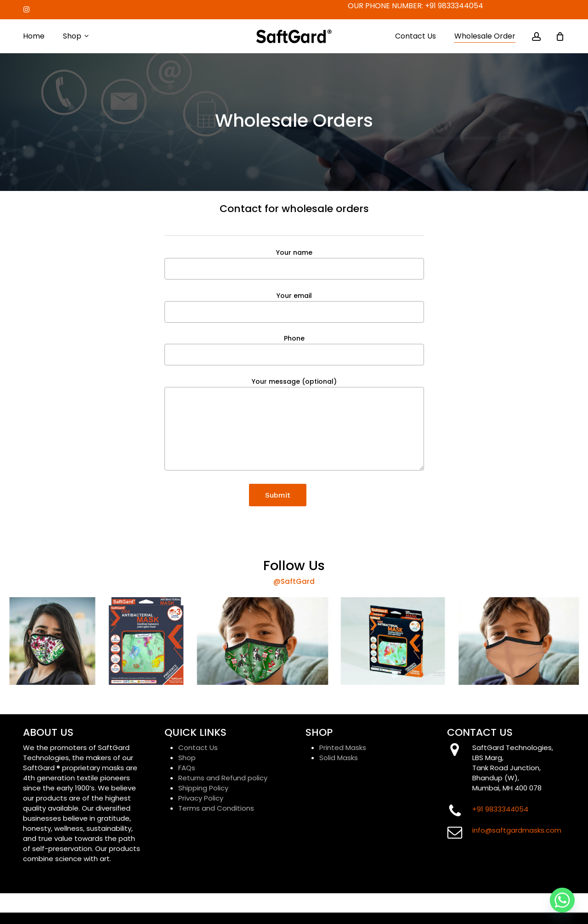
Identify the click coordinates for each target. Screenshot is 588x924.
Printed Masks (343, 748)
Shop (187, 758)
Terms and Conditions (216, 808)
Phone (294, 350)
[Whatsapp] (562, 900)
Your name (294, 264)
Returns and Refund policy (223, 778)
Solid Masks (339, 758)
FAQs (187, 768)
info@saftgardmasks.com (517, 830)
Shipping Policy (203, 788)
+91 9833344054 (454, 6)
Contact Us (198, 748)
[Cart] (560, 36)
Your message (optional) (294, 425)
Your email (294, 307)
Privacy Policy (201, 798)
